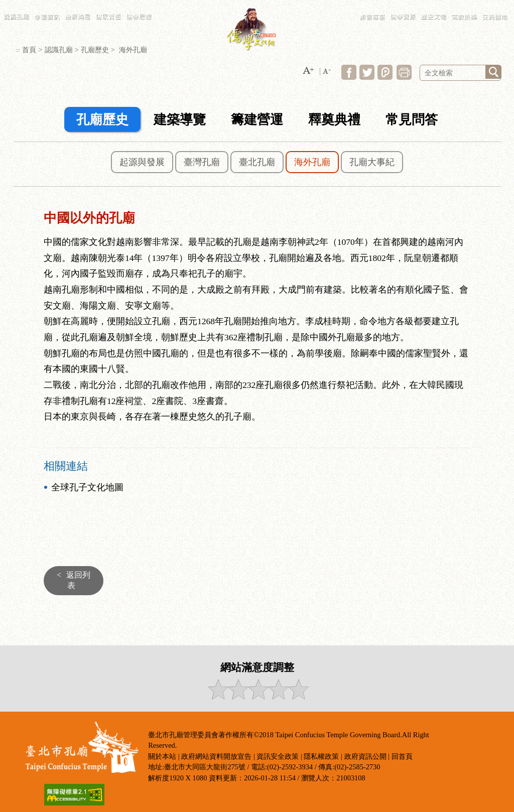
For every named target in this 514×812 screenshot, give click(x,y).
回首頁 (402, 756)
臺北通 (501, 5)
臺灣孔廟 (202, 162)
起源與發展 (142, 162)
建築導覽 (180, 120)
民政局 (462, 5)
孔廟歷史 (95, 50)
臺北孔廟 (257, 162)
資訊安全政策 (278, 756)
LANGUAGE (441, 5)
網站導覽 (399, 5)
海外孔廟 (312, 162)
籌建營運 (257, 120)
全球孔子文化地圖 (87, 487)
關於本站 (162, 756)
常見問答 (419, 5)
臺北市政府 (482, 5)
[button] (308, 71)
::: (385, 5)
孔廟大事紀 (372, 162)
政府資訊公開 (365, 756)
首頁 (29, 50)
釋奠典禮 (334, 120)
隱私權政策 (321, 756)
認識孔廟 (59, 50)
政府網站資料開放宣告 (216, 756)
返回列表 (71, 580)
